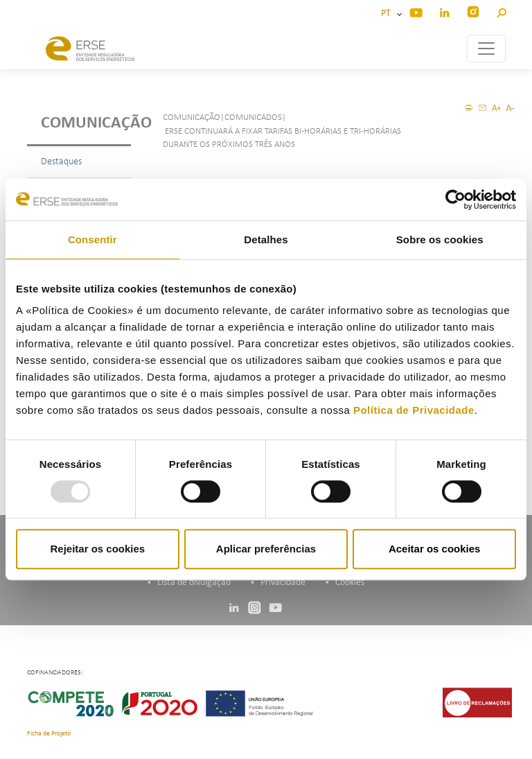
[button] (501, 11)
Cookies (350, 583)
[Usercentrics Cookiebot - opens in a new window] (455, 200)
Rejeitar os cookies (97, 549)
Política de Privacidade (414, 410)
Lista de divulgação (194, 583)
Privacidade (283, 583)
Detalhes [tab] (266, 239)
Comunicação (86, 123)
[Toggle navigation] (486, 49)
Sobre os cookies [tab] (440, 239)
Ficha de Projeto (49, 734)
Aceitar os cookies (435, 549)
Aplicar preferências (266, 549)
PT (388, 14)
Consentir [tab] (92, 239)
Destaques (61, 162)
